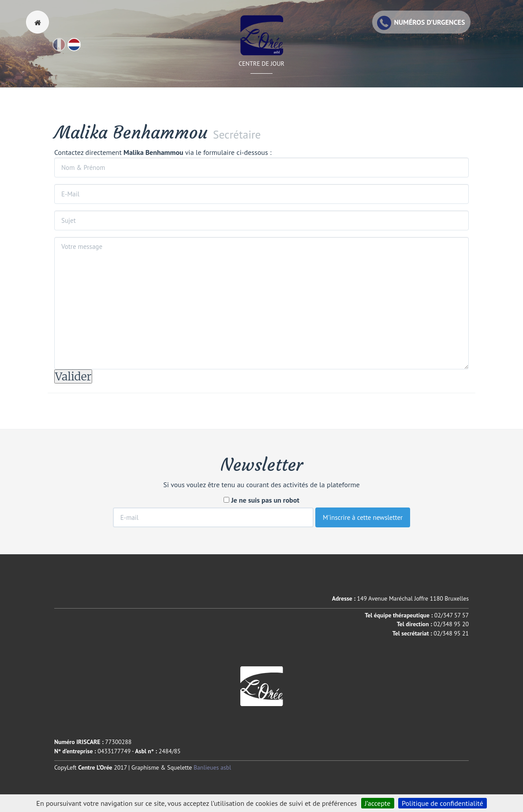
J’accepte (378, 803)
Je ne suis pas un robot (261, 500)
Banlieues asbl (212, 767)
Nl (80, 49)
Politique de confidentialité (443, 803)
